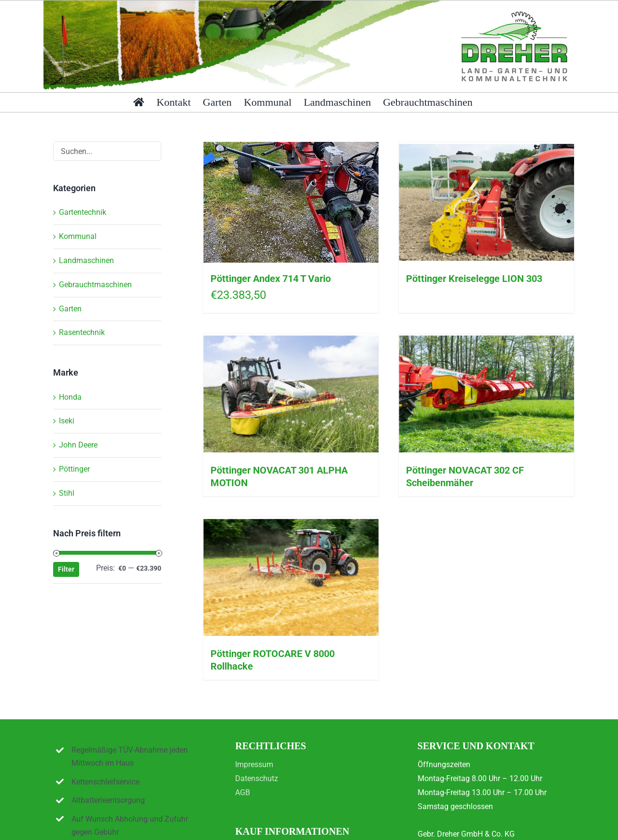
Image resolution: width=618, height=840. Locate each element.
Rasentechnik (82, 332)
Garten (70, 309)
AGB (243, 792)
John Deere (78, 445)
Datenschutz (257, 778)
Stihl (67, 493)
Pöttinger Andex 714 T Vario (271, 279)
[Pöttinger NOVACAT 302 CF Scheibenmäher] (486, 394)
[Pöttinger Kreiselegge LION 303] (486, 202)
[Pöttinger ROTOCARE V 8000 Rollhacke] (291, 577)
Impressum (254, 764)
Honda (70, 397)
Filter (66, 569)
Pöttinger (74, 469)
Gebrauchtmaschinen (95, 285)
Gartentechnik (83, 212)
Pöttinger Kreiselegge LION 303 (474, 279)
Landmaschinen (86, 260)
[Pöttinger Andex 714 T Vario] (291, 202)
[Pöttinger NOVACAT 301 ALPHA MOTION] (291, 394)
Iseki (67, 421)
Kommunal (78, 236)
